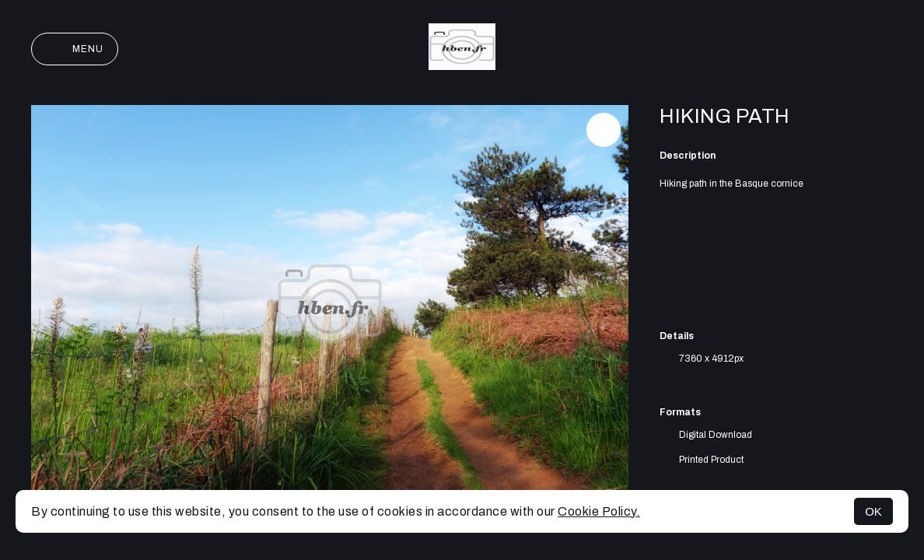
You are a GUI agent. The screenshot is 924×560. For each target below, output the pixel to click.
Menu (75, 49)
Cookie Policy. (599, 511)
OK (873, 511)
